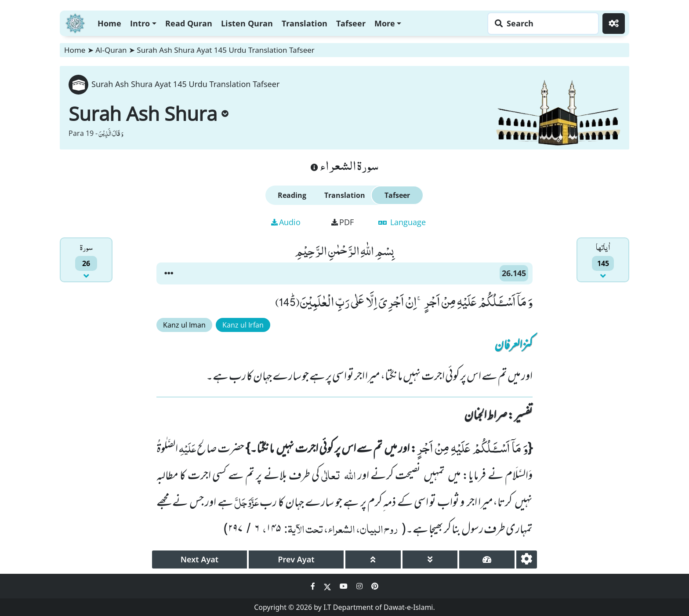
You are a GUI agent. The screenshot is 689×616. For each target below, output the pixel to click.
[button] (169, 273)
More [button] (385, 23)
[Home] (75, 22)
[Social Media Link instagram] (360, 586)
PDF (343, 222)
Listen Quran (247, 23)
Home (109, 23)
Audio (286, 222)
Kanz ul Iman (184, 325)
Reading (292, 195)
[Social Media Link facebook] (314, 586)
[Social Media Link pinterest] (375, 586)
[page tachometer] (487, 560)
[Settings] (614, 24)
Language (402, 222)
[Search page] (541, 24)
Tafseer (351, 23)
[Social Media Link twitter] (328, 586)
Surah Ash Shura (149, 113)
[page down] (430, 560)
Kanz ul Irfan (243, 325)
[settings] (527, 560)
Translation (305, 23)
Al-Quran (111, 50)
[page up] (373, 560)
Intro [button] (140, 23)
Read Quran (189, 23)
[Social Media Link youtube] (344, 586)
